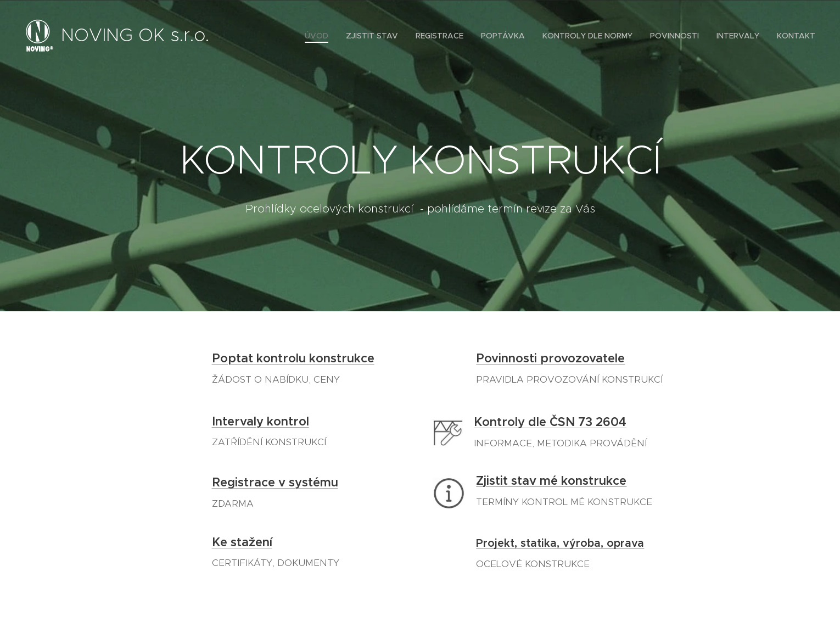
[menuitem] (320, 36)
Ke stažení (242, 542)
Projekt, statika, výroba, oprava (560, 543)
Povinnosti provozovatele (550, 358)
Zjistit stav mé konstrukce (551, 481)
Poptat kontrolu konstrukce (293, 358)
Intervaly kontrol (261, 421)
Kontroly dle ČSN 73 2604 (550, 422)
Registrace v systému (275, 482)
